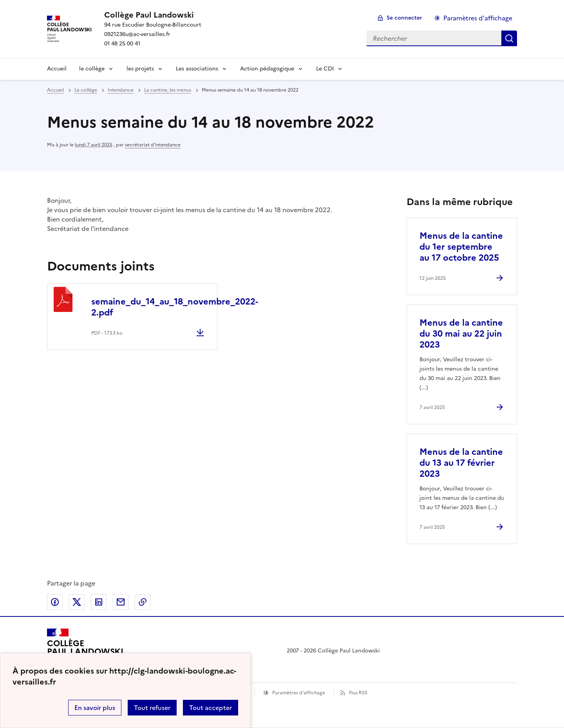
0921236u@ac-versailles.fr (137, 34)
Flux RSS (358, 693)
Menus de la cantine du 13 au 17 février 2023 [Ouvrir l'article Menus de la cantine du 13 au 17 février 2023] (461, 463)
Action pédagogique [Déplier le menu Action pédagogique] (267, 69)
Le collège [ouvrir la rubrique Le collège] (86, 90)
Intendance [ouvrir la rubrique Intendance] (121, 90)
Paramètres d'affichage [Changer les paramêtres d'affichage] (478, 18)
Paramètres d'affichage (299, 693)
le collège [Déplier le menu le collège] (92, 69)
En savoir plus (95, 708)
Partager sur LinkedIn (99, 602)
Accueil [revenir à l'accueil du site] (55, 90)
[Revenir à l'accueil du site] (85, 651)
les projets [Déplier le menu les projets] (140, 69)
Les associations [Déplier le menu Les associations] (197, 69)
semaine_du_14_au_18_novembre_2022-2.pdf (175, 307)
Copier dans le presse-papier (143, 602)
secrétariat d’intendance (153, 145)
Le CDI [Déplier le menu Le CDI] (325, 69)
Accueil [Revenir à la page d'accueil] (57, 69)
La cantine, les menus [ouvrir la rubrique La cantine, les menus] (168, 90)
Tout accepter (211, 708)
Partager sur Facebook (55, 602)
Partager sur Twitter (77, 602)
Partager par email (121, 602)
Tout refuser (152, 708)
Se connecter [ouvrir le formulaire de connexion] (404, 18)
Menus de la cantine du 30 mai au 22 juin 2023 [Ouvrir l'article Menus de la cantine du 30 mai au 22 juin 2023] (461, 334)
